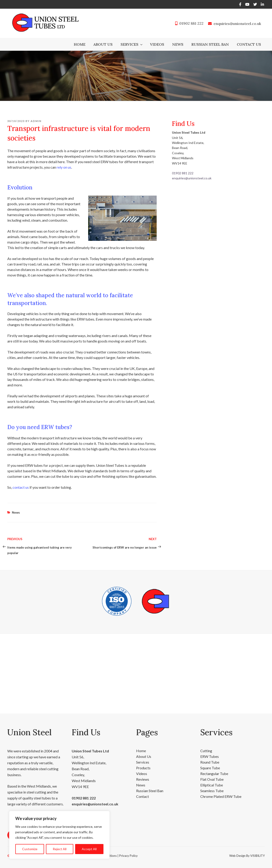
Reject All (60, 849)
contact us (21, 487)
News (178, 44)
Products (143, 768)
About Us (103, 44)
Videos (157, 44)
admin (36, 121)
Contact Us (249, 44)
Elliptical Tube (212, 785)
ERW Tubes (210, 756)
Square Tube (210, 768)
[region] (59, 835)
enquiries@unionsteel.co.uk (237, 24)
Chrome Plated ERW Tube (221, 796)
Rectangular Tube (214, 774)
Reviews (143, 779)
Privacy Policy (128, 856)
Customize (30, 849)
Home (80, 44)
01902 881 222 (191, 23)
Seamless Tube (212, 791)
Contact (143, 796)
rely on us (64, 167)
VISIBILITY (257, 856)
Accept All (89, 849)
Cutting (206, 751)
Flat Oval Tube (212, 779)
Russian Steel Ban (210, 44)
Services (132, 44)
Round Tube (210, 762)
